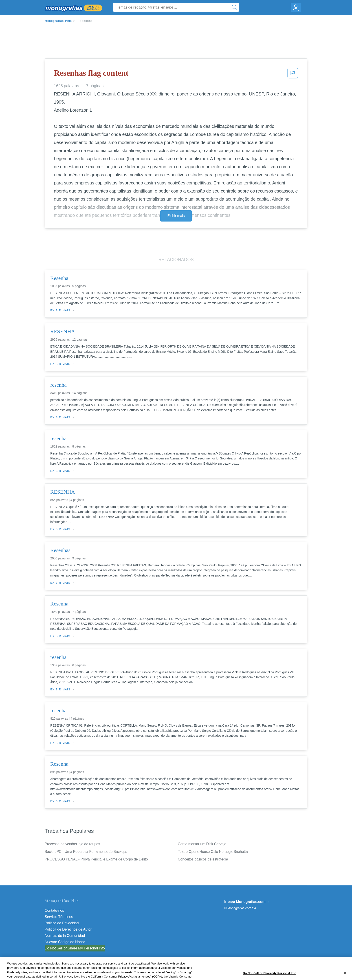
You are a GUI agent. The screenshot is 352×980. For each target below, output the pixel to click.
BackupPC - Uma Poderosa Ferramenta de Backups (86, 852)
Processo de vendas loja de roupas (72, 844)
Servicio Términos (59, 917)
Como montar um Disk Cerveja (202, 844)
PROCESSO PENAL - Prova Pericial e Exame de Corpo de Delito (96, 859)
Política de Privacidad (62, 923)
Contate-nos (54, 910)
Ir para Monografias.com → (247, 902)
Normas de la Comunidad (65, 936)
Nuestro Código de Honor (65, 942)
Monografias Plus (58, 21)
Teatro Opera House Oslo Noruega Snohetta (213, 852)
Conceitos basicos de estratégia (203, 859)
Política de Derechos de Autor (68, 929)
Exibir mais (176, 216)
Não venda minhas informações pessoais (77, 948)
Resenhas (85, 21)
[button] (293, 74)
